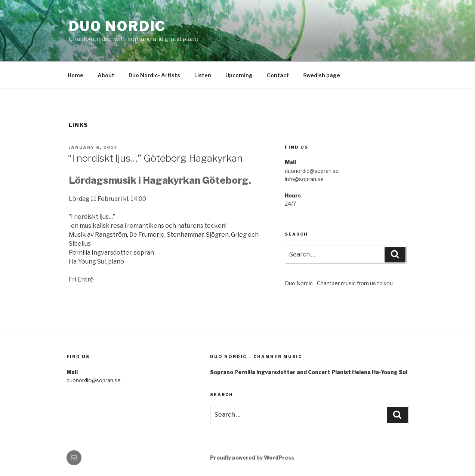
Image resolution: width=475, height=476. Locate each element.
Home (75, 75)
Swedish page (322, 75)
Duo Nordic (118, 26)
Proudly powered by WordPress (252, 458)
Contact (278, 75)
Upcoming (239, 75)
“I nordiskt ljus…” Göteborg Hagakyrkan (155, 158)
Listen (203, 75)
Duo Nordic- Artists (154, 75)
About (106, 75)
